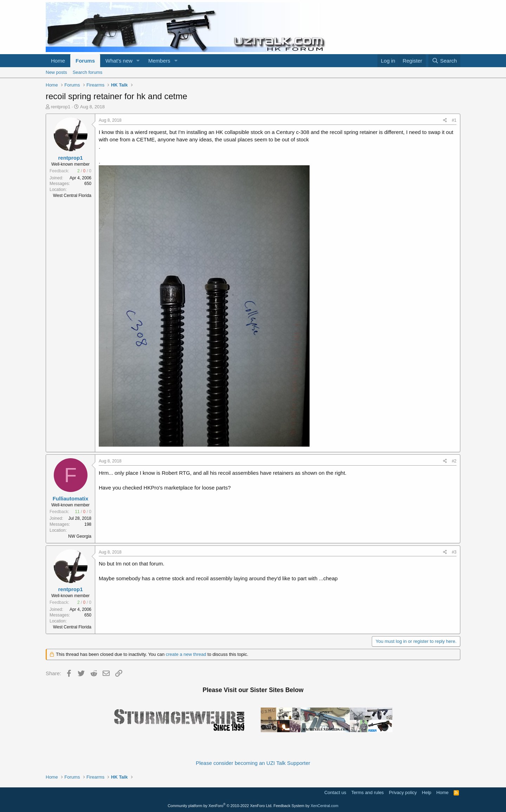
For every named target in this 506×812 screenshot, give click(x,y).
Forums (85, 61)
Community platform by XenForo (220, 806)
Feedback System (289, 806)
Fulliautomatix (71, 498)
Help (427, 792)
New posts (56, 72)
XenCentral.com (325, 806)
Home (58, 61)
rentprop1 (61, 107)
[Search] (444, 61)
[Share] (445, 120)
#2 (454, 461)
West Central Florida (72, 196)
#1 (454, 120)
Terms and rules (368, 792)
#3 (454, 552)
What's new (119, 61)
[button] (138, 61)
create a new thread (186, 654)
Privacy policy (403, 792)
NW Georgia (80, 536)
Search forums (88, 72)
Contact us (335, 792)
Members (159, 61)
